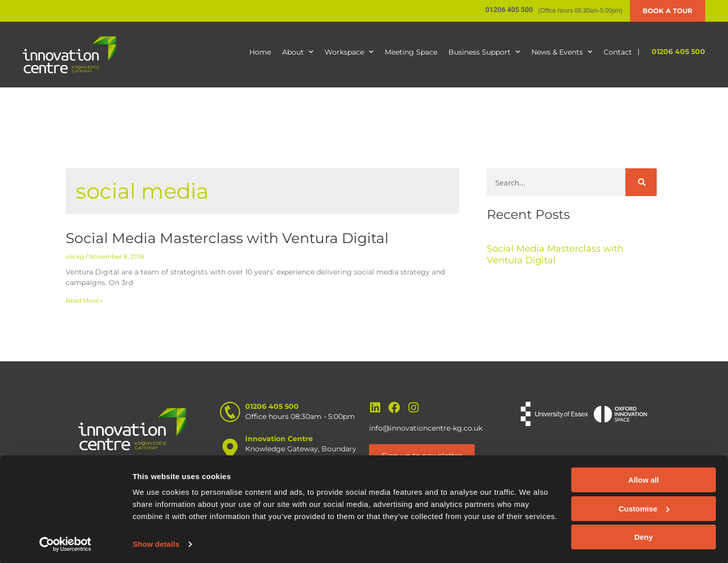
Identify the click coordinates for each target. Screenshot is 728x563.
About (298, 52)
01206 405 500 (678, 52)
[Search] (641, 182)
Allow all (644, 479)
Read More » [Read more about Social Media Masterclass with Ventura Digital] (84, 300)
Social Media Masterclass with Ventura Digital (227, 238)
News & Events (562, 52)
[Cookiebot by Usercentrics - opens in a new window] (65, 543)
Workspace (349, 52)
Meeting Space (411, 52)
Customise (644, 507)
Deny (644, 536)
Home (260, 52)
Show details (156, 543)
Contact (618, 52)
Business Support (484, 52)
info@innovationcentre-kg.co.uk (426, 428)
